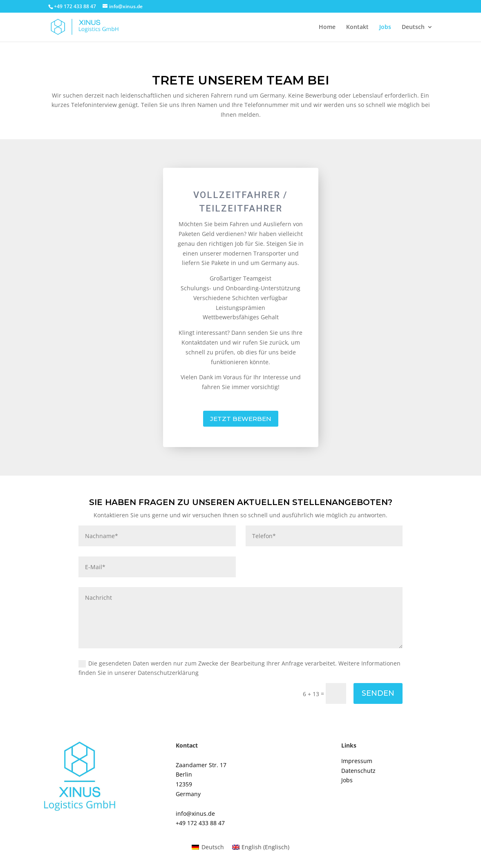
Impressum (357, 761)
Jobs (385, 27)
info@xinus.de (195, 813)
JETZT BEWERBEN (241, 419)
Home (327, 27)
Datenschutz (358, 771)
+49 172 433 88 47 (200, 823)
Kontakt (357, 27)
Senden (378, 693)
